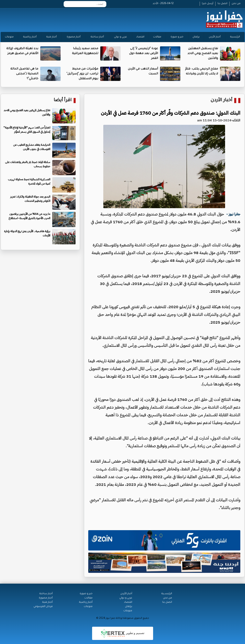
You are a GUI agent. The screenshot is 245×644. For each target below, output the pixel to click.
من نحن (236, 4)
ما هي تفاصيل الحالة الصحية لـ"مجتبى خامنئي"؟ (24, 74)
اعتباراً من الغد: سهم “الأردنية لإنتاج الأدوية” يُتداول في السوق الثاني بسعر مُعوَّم (27, 130)
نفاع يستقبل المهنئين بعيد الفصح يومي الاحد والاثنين (203, 54)
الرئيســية (167, 594)
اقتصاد (140, 37)
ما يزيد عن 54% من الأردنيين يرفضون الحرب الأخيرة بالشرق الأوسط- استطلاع (29, 216)
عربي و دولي (120, 37)
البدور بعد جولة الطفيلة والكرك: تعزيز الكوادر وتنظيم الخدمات (30, 199)
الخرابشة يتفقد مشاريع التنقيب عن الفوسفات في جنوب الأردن (32, 147)
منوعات (9, 37)
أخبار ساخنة (97, 37)
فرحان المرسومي (43, 607)
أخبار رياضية (30, 37)
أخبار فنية (52, 37)
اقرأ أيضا (63, 101)
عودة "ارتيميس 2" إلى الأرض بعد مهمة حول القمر (144, 54)
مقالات (157, 37)
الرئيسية (235, 37)
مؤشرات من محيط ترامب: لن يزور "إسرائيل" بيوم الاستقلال (82, 74)
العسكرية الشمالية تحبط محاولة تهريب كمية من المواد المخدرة (29, 182)
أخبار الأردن (215, 37)
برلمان (196, 37)
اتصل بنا (222, 4)
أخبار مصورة (74, 37)
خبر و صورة (177, 37)
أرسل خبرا (208, 4)
